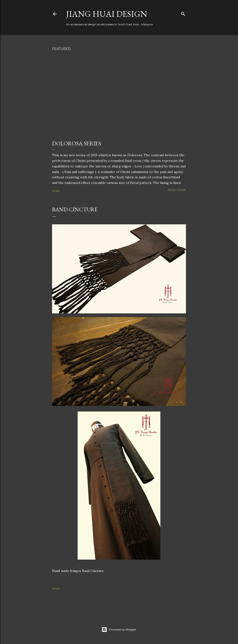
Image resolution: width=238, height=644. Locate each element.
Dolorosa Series (77, 143)
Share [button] (56, 191)
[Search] (183, 13)
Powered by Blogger (119, 630)
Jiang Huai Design (107, 14)
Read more (177, 190)
